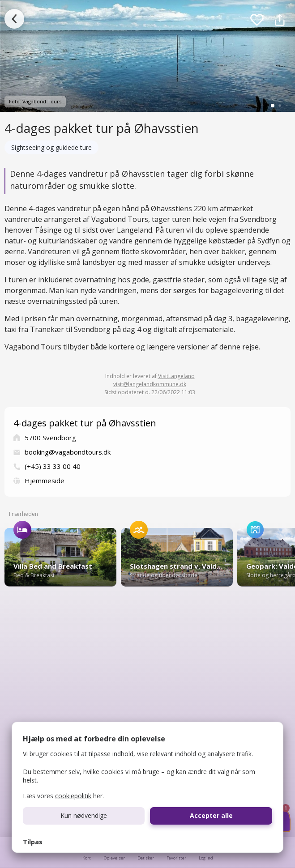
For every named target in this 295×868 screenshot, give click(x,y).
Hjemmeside (45, 481)
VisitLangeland (176, 376)
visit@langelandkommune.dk (150, 384)
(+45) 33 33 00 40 (53, 466)
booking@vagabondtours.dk (68, 452)
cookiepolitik (73, 796)
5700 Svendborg (50, 438)
